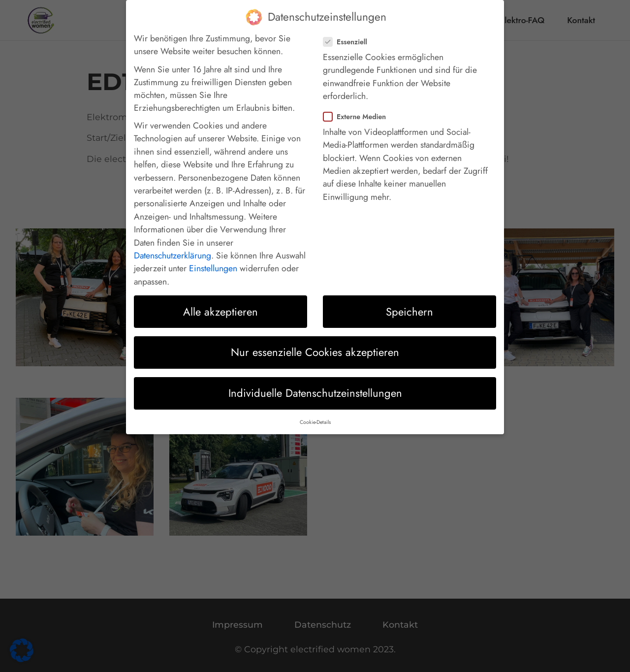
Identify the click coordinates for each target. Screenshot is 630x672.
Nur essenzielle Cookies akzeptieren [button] (315, 345)
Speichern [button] (409, 304)
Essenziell (348, 34)
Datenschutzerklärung (173, 248)
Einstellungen (213, 261)
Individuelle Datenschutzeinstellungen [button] (315, 386)
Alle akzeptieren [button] (220, 304)
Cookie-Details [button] (315, 415)
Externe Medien (358, 109)
